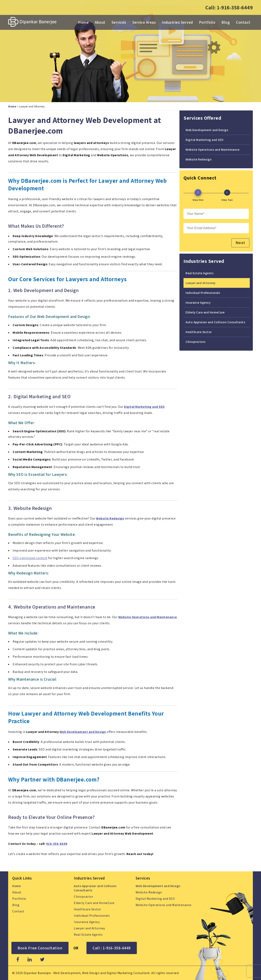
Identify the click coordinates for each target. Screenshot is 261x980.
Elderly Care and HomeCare (205, 312)
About (100, 22)
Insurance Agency (198, 302)
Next (240, 242)
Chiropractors (196, 341)
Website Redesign (199, 159)
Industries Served (177, 22)
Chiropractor (83, 896)
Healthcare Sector (199, 332)
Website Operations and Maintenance (212, 149)
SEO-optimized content (30, 558)
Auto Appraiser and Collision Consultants (215, 322)
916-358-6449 (57, 843)
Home (83, 22)
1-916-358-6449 (235, 7)
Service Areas (144, 22)
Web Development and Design (83, 732)
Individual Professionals (203, 292)
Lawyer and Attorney (201, 283)
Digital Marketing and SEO (205, 139)
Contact (243, 22)
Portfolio (207, 22)
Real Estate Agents (200, 273)
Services (119, 22)
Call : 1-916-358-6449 (112, 948)
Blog (226, 22)
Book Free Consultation (40, 948)
